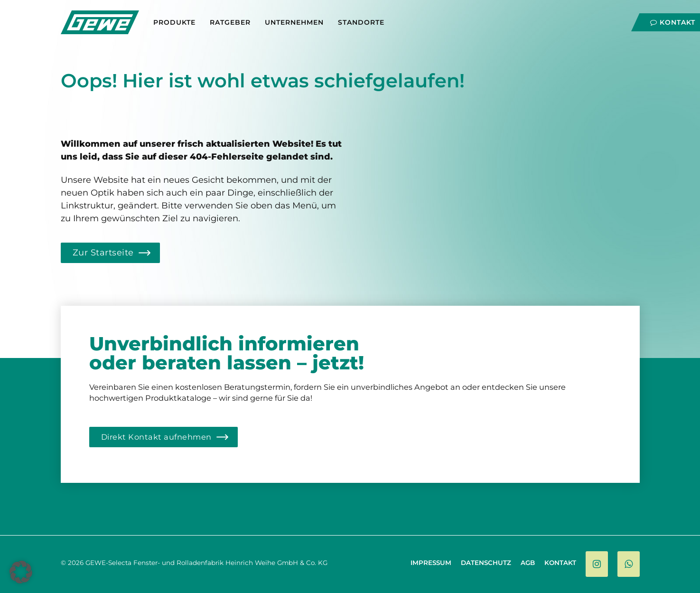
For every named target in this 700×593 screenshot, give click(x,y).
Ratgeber (230, 22)
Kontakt (673, 22)
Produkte (174, 22)
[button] (21, 572)
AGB (528, 563)
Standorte (361, 22)
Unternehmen (294, 22)
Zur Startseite (103, 253)
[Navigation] (630, 20)
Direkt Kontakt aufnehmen (156, 437)
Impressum (431, 563)
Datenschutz (486, 563)
